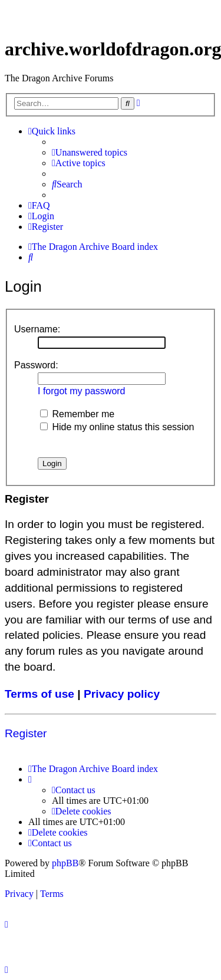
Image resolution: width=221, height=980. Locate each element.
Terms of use (39, 694)
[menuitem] (90, 153)
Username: (37, 329)
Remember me (77, 414)
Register (26, 733)
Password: (36, 365)
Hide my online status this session (117, 427)
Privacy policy (122, 694)
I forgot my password (82, 391)
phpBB (65, 863)
